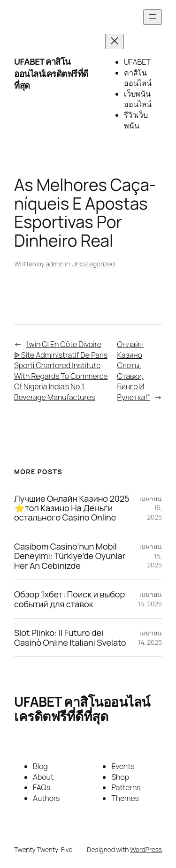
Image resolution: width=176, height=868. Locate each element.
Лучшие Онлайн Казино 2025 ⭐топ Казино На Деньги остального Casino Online (72, 508)
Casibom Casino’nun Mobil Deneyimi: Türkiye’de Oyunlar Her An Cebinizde (70, 556)
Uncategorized (93, 264)
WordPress (146, 849)
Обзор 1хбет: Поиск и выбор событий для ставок (69, 599)
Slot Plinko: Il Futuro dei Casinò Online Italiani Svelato (70, 638)
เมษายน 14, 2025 (150, 638)
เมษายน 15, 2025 (150, 599)
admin (54, 264)
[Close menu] (115, 42)
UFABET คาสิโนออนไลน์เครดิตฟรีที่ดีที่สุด (51, 73)
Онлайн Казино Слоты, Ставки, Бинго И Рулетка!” (134, 371)
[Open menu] (153, 17)
